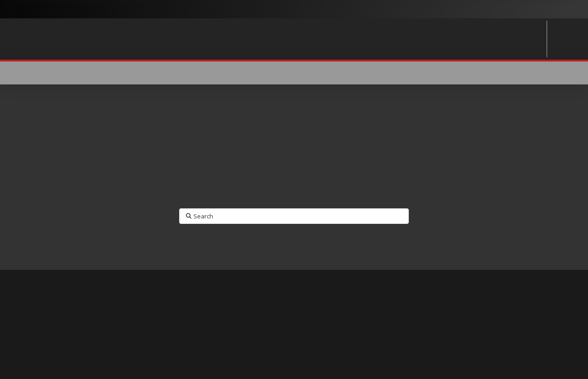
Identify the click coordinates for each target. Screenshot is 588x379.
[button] (525, 73)
